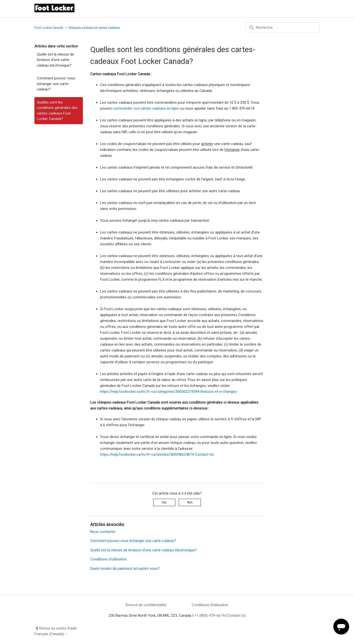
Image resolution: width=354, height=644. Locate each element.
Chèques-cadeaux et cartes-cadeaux (94, 28)
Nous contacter (103, 532)
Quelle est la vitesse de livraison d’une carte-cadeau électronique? (55, 60)
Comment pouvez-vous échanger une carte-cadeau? (56, 84)
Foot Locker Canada (49, 28)
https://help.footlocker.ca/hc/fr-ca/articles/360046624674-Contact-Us (157, 454)
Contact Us (236, 615)
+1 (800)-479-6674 (209, 615)
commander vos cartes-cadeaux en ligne (146, 108)
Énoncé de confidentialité (146, 605)
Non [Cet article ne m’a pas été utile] (190, 502)
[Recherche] (283, 28)
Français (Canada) (51, 634)
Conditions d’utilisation (109, 559)
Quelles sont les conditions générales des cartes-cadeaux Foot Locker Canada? (57, 111)
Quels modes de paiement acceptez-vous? (125, 569)
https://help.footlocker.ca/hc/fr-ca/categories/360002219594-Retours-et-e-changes (168, 392)
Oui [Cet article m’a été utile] (164, 502)
